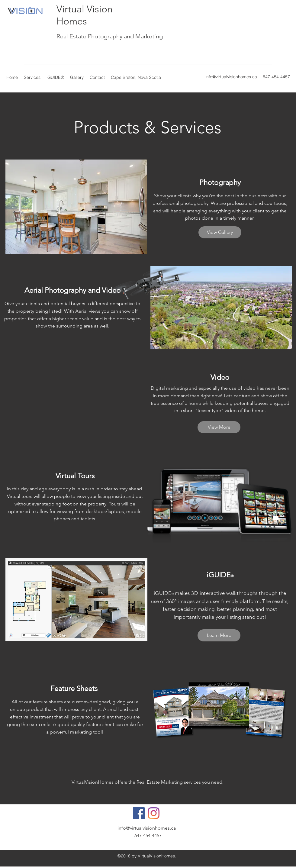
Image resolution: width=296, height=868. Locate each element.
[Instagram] (154, 813)
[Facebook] (139, 813)
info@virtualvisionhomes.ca (231, 77)
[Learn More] (219, 635)
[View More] (219, 427)
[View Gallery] (220, 232)
